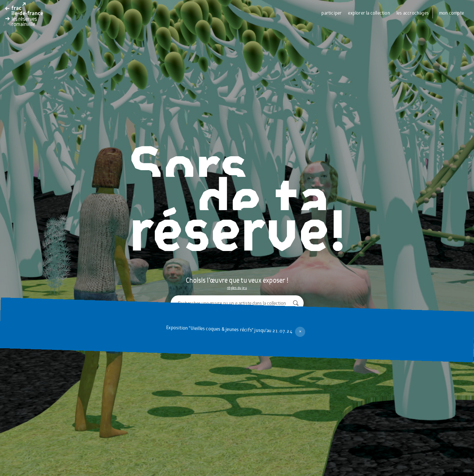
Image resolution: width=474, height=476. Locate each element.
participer (332, 13)
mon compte (452, 13)
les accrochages (413, 13)
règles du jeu (237, 288)
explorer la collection (369, 13)
